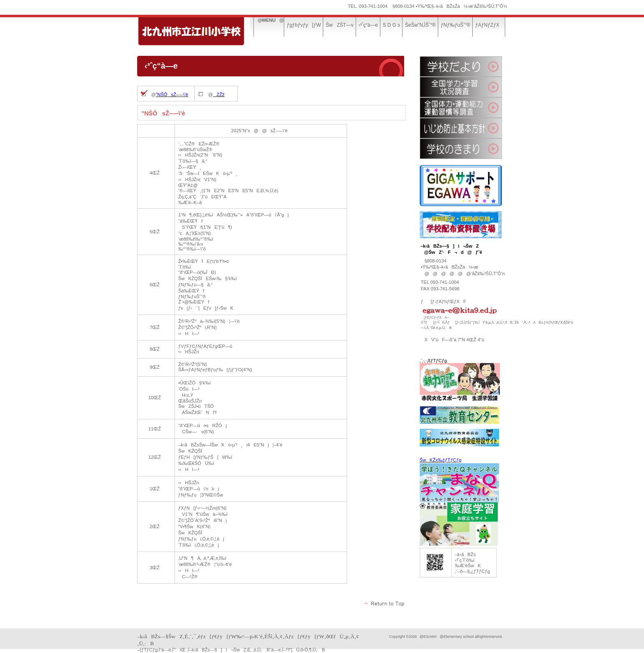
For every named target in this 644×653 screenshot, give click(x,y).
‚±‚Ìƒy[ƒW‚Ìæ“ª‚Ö (385, 604)
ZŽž (218, 94)
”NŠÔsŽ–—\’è (172, 94)
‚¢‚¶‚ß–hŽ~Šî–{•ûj (461, 128)
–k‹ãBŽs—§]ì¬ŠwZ (199, 32)
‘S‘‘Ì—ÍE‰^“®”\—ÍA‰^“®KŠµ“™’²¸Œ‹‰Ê (461, 108)
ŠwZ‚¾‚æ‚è (461, 67)
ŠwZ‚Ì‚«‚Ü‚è (461, 149)
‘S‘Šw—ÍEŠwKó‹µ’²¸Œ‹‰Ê (461, 87)
